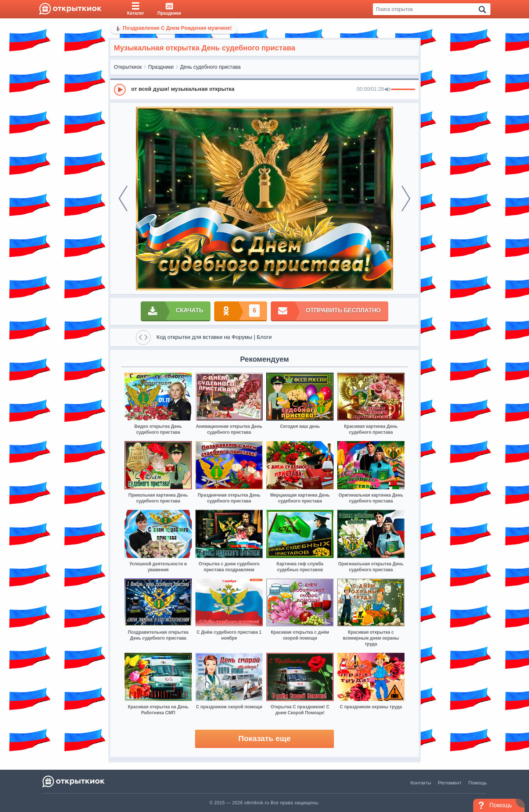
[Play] (120, 90)
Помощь (478, 783)
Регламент (450, 783)
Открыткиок (128, 67)
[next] (406, 198)
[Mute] (388, 90)
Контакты (421, 783)
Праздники (161, 67)
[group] (264, 89)
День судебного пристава (210, 67)
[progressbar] (403, 90)
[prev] (123, 198)
